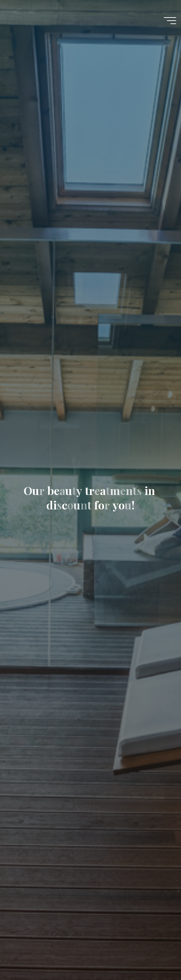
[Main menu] (170, 21)
